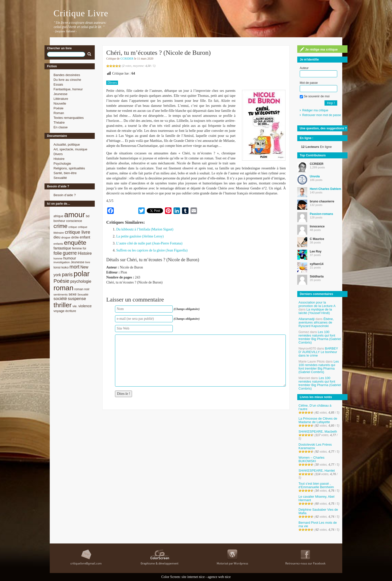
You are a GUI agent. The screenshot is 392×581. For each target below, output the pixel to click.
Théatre (59, 122)
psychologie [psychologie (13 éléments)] (81, 281)
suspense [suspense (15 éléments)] (77, 299)
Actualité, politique (67, 144)
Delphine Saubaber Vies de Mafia (318, 511)
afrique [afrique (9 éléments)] (58, 216)
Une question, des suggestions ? (323, 128)
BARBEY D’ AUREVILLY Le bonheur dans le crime (318, 352)
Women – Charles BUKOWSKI (311, 459)
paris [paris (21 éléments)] (67, 274)
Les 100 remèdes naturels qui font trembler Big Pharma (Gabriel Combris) (320, 337)
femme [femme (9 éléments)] (77, 248)
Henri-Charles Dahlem (325, 189)
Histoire (59, 159)
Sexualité (60, 178)
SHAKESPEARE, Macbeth (318, 431)
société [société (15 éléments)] (60, 299)
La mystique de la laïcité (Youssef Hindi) (315, 311)
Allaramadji (306, 319)
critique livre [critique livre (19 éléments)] (77, 232)
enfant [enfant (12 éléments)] (85, 237)
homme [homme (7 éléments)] (58, 258)
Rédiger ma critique (315, 110)
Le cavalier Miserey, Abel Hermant (316, 498)
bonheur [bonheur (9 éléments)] (59, 221)
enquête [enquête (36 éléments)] (75, 243)
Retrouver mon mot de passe (322, 115)
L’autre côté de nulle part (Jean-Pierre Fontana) (149, 243)
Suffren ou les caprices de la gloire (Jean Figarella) (152, 250)
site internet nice (193, 577)
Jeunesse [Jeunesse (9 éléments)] (78, 262)
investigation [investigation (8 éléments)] (62, 262)
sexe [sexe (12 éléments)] (72, 294)
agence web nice (219, 577)
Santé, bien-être (65, 173)
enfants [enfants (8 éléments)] (58, 244)
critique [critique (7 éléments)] (72, 227)
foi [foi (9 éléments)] (84, 248)
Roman (59, 113)
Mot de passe (309, 83)
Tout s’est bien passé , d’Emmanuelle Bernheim (316, 485)
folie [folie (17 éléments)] (58, 253)
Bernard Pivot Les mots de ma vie (318, 524)
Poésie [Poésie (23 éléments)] (61, 281)
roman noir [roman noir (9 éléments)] (82, 289)
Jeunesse (60, 94)
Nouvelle (60, 103)
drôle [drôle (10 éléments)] (75, 237)
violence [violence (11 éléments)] (85, 306)
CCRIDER (127, 59)
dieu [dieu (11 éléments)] (57, 237)
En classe (60, 127)
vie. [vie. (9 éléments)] (75, 306)
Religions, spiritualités (69, 168)
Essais (58, 84)
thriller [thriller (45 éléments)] (62, 305)
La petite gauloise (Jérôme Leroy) (140, 236)
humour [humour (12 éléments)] (70, 258)
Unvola (315, 176)
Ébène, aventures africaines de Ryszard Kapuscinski (316, 322)
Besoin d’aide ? (65, 195)
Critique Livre (81, 13)
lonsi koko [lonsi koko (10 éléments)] (61, 267)
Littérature (61, 99)
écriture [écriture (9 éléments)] (71, 311)
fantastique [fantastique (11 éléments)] (62, 248)
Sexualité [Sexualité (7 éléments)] (83, 295)
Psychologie (62, 164)
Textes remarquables (69, 118)
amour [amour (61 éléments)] (75, 215)
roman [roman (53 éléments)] (63, 288)
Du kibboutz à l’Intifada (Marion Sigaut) (145, 229)
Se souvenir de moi (315, 96)
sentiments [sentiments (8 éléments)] (61, 294)
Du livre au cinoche (67, 80)
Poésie (58, 108)
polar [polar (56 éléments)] (81, 274)
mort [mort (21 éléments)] (74, 267)
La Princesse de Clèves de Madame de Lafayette (318, 420)
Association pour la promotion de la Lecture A (317, 304)
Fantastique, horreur (68, 89)
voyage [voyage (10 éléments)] (59, 311)
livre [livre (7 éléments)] (88, 262)
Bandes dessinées (67, 75)
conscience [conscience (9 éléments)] (74, 221)
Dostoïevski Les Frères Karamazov (315, 446)
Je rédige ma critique (319, 49)
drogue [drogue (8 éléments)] (66, 237)
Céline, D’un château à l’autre (315, 407)
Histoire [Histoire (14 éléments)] (85, 253)
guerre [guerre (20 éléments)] (70, 253)
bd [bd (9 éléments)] (87, 216)
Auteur (304, 68)
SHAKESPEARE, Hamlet (317, 471)
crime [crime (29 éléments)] (60, 226)
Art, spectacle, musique (70, 149)
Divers (58, 154)
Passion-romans (321, 214)
